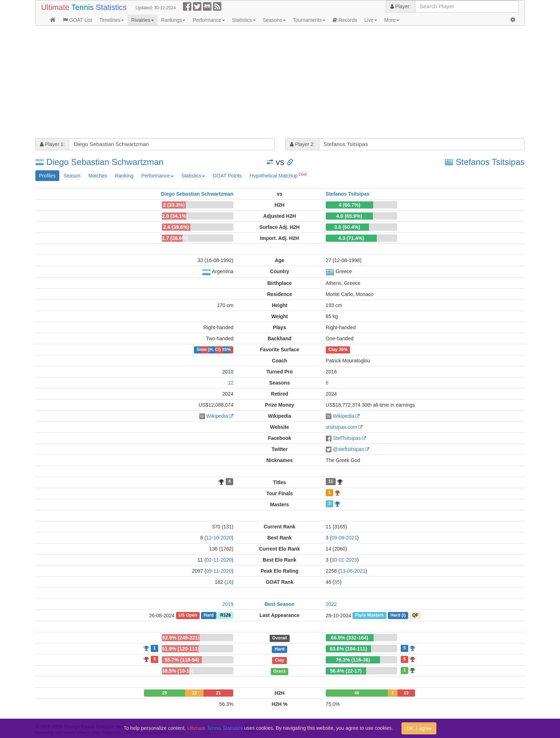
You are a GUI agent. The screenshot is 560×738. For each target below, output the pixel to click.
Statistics (244, 20)
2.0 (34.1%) (175, 216)
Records (345, 20)
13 (194, 693)
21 (218, 693)
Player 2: (302, 144)
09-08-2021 (344, 538)
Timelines (112, 20)
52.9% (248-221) (181, 638)
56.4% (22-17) (346, 671)
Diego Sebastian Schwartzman (105, 162)
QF (415, 616)
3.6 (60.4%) (347, 227)
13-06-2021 (353, 571)
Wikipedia (217, 416)
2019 (228, 604)
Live (371, 20)
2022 (331, 604)
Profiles (47, 176)
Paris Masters (370, 616)
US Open (188, 616)
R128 (226, 616)
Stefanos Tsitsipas (490, 162)
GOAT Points (227, 176)
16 (229, 582)
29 (164, 693)
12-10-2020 (219, 538)
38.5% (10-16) (178, 671)
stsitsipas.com (341, 427)
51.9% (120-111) (180, 649)
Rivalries (142, 20)
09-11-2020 (219, 571)
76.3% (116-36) (353, 660)
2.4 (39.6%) (176, 227)
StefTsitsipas (347, 438)
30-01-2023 (344, 560)
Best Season (280, 604)
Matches (98, 176)
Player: (401, 6)
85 (337, 582)
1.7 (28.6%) (175, 238)
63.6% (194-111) (348, 649)
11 (331, 482)
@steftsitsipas (348, 449)
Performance (209, 20)
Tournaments (309, 20)
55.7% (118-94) (182, 660)
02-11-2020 (219, 560)
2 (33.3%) (174, 205)
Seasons (274, 20)
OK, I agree (419, 728)
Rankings (173, 20)
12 (231, 383)
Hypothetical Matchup (278, 175)
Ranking (124, 176)
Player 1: (52, 144)
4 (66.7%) (349, 205)
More (392, 20)
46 (357, 693)
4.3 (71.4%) (351, 238)
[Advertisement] (250, 83)
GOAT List (77, 20)
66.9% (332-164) (350, 638)
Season (72, 176)
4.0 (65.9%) (349, 216)
